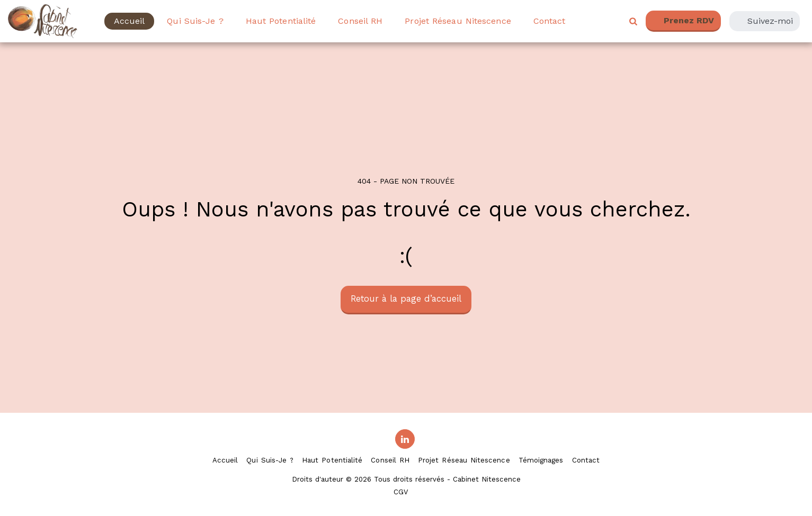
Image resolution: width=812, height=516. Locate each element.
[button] (633, 21)
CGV (401, 492)
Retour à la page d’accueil (406, 299)
